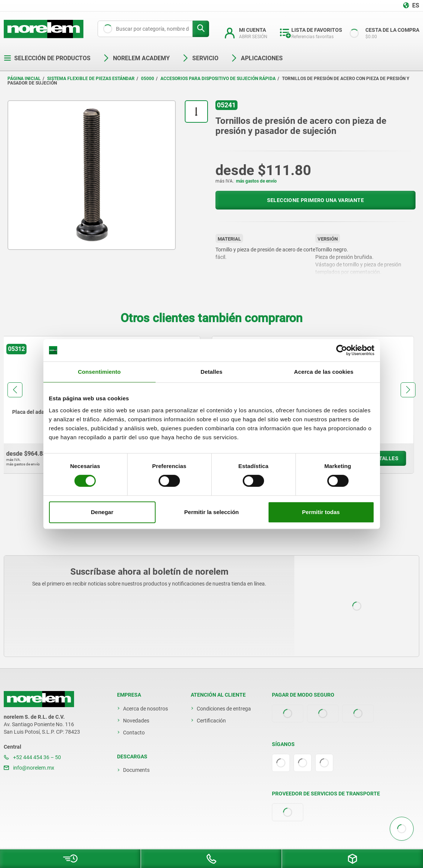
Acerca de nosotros (145, 709)
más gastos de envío (256, 181)
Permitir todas (321, 512)
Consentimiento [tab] (99, 372)
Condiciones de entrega (224, 709)
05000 (148, 79)
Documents (136, 770)
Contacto (134, 733)
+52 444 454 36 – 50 (32, 757)
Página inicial (24, 79)
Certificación (211, 721)
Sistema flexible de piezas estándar (91, 79)
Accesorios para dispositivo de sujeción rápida (218, 79)
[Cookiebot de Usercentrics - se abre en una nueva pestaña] (342, 350)
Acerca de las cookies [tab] (324, 372)
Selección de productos (47, 58)
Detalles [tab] (211, 372)
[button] (15, 390)
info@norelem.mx (29, 768)
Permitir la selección (212, 512)
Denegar (102, 512)
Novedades (136, 721)
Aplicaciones (257, 58)
